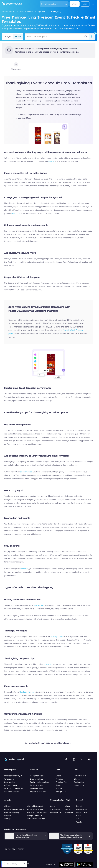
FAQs (79, 816)
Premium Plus (61, 782)
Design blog (79, 782)
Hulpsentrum (82, 809)
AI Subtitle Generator (36, 806)
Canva (53, 806)
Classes (77, 779)
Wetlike (79, 822)
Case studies (10, 782)
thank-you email (57, 637)
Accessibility (81, 812)
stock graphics (26, 472)
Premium (60, 779)
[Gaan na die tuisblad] (11, 4)
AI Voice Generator (35, 809)
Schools (59, 788)
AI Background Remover (37, 812)
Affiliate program (11, 785)
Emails (18, 36)
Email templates (8, 11)
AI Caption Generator (36, 819)
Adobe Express (56, 812)
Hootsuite (69, 812)
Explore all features (38, 792)
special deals (39, 605)
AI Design (8, 806)
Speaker (42, 11)
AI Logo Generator (35, 816)
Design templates (37, 776)
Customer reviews (12, 792)
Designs (8, 36)
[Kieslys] (93, 4)
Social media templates (40, 782)
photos (51, 161)
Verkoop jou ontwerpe (13, 788)
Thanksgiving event (27, 692)
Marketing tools (36, 788)
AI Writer (8, 816)
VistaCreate (55, 809)
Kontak (79, 806)
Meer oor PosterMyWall (14, 776)
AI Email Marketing (12, 812)
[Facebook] (66, 759)
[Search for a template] (55, 37)
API (78, 819)
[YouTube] (89, 759)
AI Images (8, 819)
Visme (68, 806)
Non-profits (61, 792)
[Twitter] (81, 759)
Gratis (58, 776)
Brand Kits (24, 569)
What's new (9, 779)
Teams (59, 785)
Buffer (68, 809)
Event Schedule (26, 11)
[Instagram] (74, 759)
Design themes (36, 785)
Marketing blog (80, 785)
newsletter (48, 664)
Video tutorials (80, 776)
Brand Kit (16, 213)
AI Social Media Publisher (14, 809)
